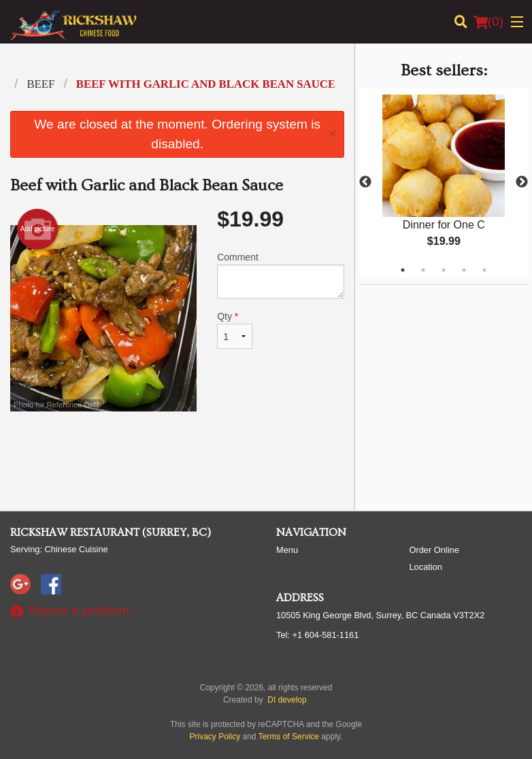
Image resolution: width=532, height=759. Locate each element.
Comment (281, 275)
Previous (365, 182)
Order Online (434, 550)
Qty (235, 330)
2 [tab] (423, 270)
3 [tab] (444, 270)
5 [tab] (484, 270)
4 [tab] (464, 270)
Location (426, 567)
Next (522, 182)
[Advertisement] (177, 456)
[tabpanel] (444, 182)
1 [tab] (403, 270)
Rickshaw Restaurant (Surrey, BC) (111, 533)
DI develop (287, 700)
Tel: (317, 635)
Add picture (38, 229)
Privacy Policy (215, 737)
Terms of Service (289, 737)
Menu (287, 550)
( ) (488, 22)
